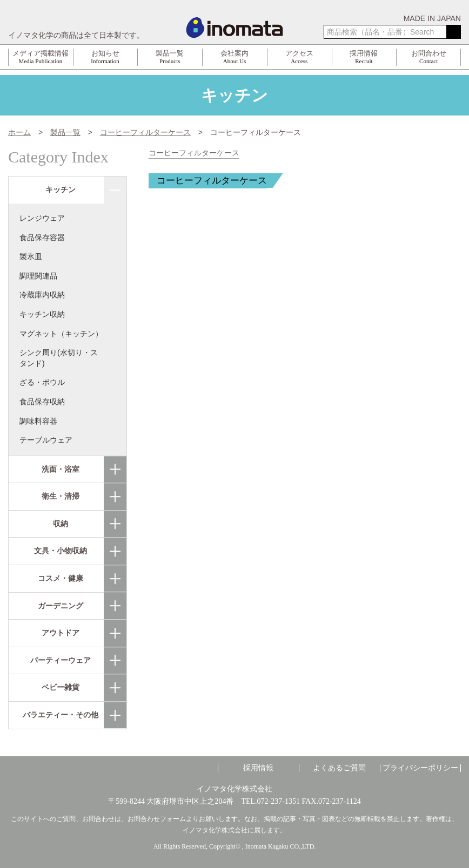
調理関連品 (38, 276)
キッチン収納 (42, 314)
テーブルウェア (46, 440)
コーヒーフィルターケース (194, 153)
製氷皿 (31, 256)
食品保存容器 (42, 238)
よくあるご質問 (339, 768)
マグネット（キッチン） (61, 334)
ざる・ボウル (42, 382)
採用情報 (258, 768)
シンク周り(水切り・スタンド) (59, 358)
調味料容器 (38, 421)
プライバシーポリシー (420, 768)
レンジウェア (42, 218)
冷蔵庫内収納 (42, 295)
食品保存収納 (42, 402)
